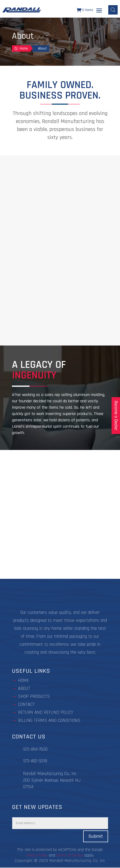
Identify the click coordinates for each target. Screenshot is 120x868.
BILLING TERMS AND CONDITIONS (49, 720)
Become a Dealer (116, 416)
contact (26, 704)
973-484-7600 (35, 749)
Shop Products (34, 696)
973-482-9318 (35, 761)
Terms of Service (70, 855)
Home (24, 680)
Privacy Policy (37, 855)
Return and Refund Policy (46, 712)
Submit (96, 836)
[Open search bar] (113, 10)
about (24, 688)
